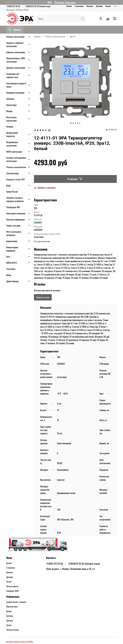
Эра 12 (73, 36)
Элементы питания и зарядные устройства (15, 199)
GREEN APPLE (12, 263)
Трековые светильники (16, 68)
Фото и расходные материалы (14, 233)
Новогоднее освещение (16, 213)
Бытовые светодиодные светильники (16, 159)
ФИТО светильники (14, 152)
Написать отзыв (43, 297)
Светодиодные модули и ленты (16, 85)
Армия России (12, 191)
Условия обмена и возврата (16, 602)
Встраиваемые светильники (12, 144)
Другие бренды (12, 281)
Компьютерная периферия (12, 249)
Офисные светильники (16, 52)
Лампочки (10, 99)
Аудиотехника (12, 241)
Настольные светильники (11, 119)
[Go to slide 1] (71, 123)
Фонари (9, 111)
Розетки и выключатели (55, 36)
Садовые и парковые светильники (15, 44)
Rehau (9, 275)
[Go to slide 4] (77, 123)
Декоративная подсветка (12, 134)
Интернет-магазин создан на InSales (20, 642)
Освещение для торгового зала (13, 75)
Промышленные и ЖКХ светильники (16, 60)
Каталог (69, 6)
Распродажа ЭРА (13, 207)
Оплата (108, 6)
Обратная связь (12, 607)
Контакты (90, 6)
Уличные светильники (15, 37)
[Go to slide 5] (80, 123)
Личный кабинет (12, 586)
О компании (79, 6)
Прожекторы (11, 105)
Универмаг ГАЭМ (12, 591)
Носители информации (15, 219)
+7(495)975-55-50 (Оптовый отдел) (84, 564)
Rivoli (8, 185)
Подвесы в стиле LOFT (16, 179)
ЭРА (36, 208)
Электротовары (13, 173)
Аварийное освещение (15, 93)
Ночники (10, 126)
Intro (8, 257)
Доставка (99, 6)
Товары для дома (13, 225)
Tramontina (11, 269)
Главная (37, 36)
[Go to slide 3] (75, 123)
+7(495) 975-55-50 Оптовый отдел (38, 6)
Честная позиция (12, 630)
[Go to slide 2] (73, 123)
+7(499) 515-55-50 (13, 6)
